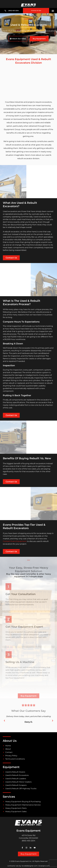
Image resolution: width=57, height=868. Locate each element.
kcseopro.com (44, 866)
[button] (53, 11)
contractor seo (13, 866)
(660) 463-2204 (28, 841)
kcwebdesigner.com (30, 866)
